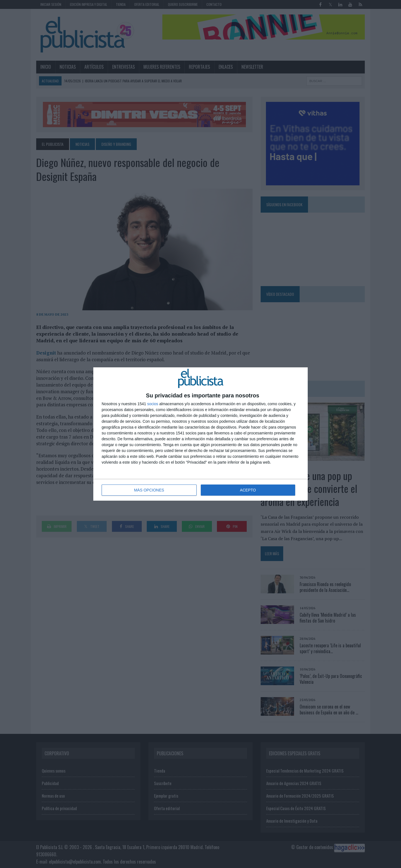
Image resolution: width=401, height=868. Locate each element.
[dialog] (200, 434)
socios (153, 404)
